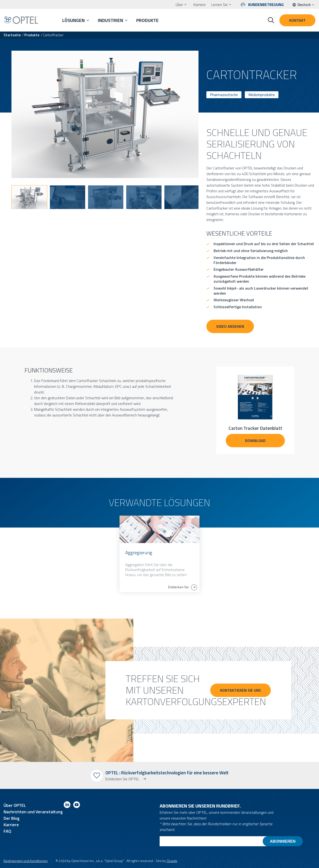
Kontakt (297, 20)
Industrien (110, 20)
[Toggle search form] (271, 20)
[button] (29, 197)
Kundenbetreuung (266, 5)
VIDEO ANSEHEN (230, 326)
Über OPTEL (15, 805)
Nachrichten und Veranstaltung (33, 812)
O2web (172, 861)
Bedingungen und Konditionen (26, 861)
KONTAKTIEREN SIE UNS (241, 690)
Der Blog (12, 818)
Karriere (200, 5)
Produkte (147, 20)
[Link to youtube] (77, 806)
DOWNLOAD (255, 441)
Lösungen (73, 20)
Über (179, 5)
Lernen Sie (220, 5)
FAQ (7, 831)
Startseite (12, 35)
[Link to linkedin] (67, 806)
